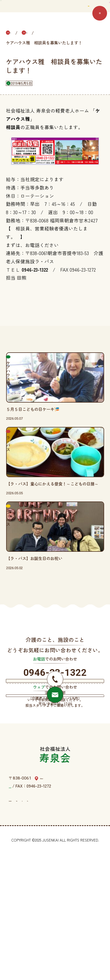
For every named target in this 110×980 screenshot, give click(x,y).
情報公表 (62, 925)
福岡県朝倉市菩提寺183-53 (64, 904)
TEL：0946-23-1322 (26, 911)
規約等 (93, 925)
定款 (78, 925)
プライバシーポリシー (29, 925)
